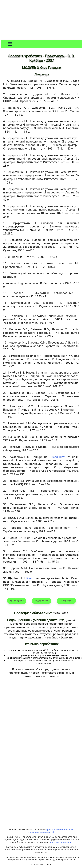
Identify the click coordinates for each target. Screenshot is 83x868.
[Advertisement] (41, 20)
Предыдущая (17, 601)
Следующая (66, 601)
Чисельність (58, 457)
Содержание (42, 601)
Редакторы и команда (61, 842)
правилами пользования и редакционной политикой (51, 831)
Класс (30, 578)
